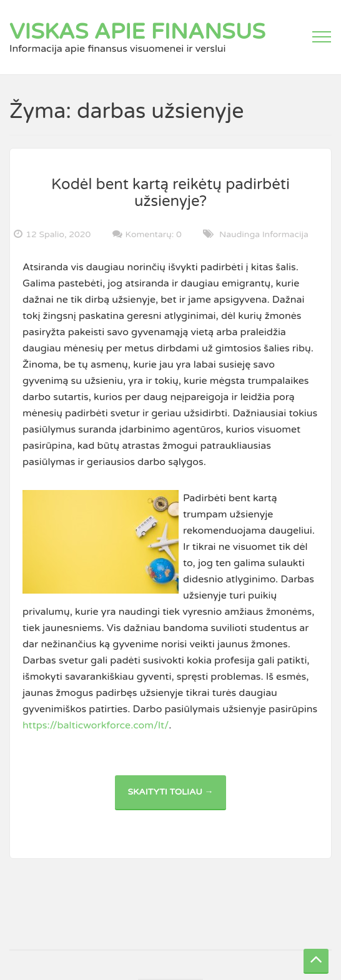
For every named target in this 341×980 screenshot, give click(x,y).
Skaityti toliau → (176, 798)
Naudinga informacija (264, 234)
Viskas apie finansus (137, 32)
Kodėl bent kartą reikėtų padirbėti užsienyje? (170, 193)
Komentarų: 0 (154, 234)
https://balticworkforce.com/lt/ (96, 725)
